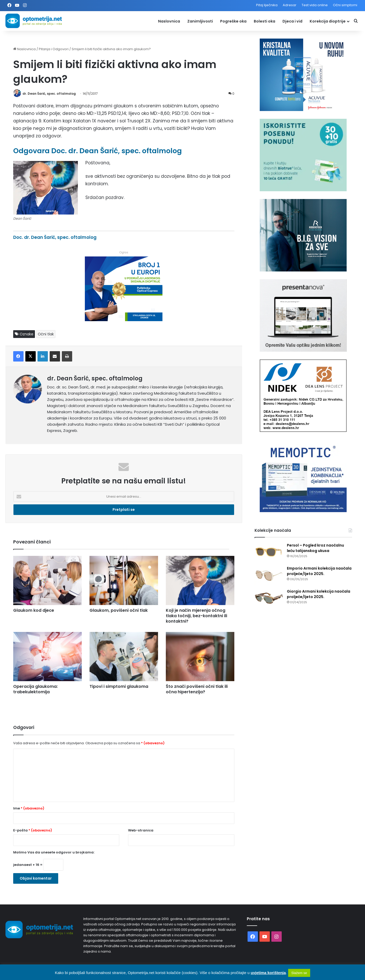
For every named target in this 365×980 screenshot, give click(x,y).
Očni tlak (46, 334)
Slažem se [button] (299, 973)
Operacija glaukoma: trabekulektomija (35, 689)
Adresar (290, 5)
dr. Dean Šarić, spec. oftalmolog (49, 94)
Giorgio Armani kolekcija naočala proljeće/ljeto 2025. (319, 594)
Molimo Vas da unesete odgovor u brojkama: (54, 852)
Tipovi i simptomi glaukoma (119, 686)
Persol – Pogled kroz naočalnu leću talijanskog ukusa (315, 548)
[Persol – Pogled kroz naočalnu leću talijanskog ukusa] (269, 552)
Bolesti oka (265, 21)
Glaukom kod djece (34, 610)
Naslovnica (169, 21)
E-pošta (33, 830)
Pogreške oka (233, 21)
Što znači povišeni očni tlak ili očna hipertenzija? (197, 689)
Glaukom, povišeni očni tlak (119, 610)
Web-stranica (141, 830)
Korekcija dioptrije (328, 21)
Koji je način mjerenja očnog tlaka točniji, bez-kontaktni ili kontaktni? (196, 616)
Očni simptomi (345, 5)
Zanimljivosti (200, 21)
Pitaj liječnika (267, 5)
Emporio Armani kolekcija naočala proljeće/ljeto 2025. (319, 571)
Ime (29, 808)
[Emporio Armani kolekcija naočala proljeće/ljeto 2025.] (269, 575)
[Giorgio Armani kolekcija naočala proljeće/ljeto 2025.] (269, 598)
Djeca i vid (292, 21)
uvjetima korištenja (268, 973)
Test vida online (315, 5)
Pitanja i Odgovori (54, 49)
